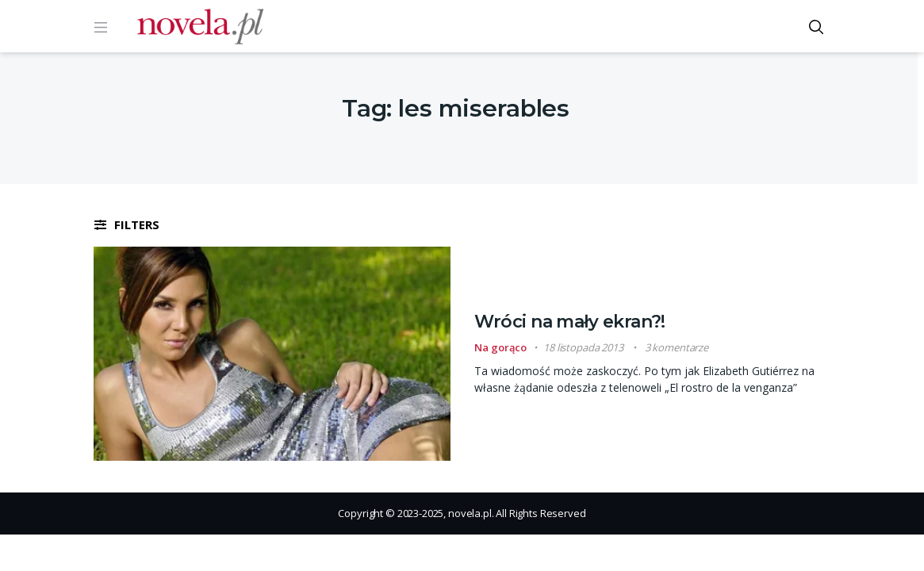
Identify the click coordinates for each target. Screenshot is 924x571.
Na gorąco (500, 347)
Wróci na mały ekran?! (569, 322)
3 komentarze (677, 347)
